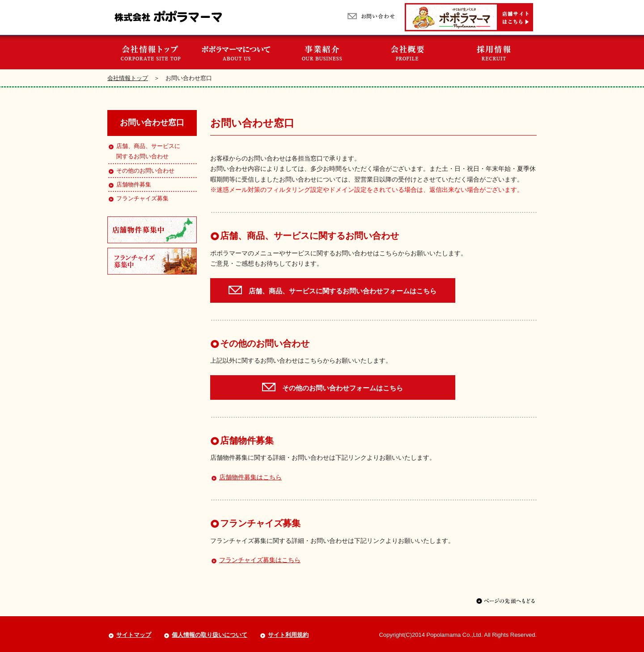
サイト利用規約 (288, 635)
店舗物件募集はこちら (250, 477)
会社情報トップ (128, 78)
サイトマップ (134, 635)
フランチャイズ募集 (138, 198)
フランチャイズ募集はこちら (260, 560)
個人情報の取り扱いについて (210, 635)
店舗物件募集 (129, 184)
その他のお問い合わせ (141, 171)
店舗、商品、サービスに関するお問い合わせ (144, 151)
